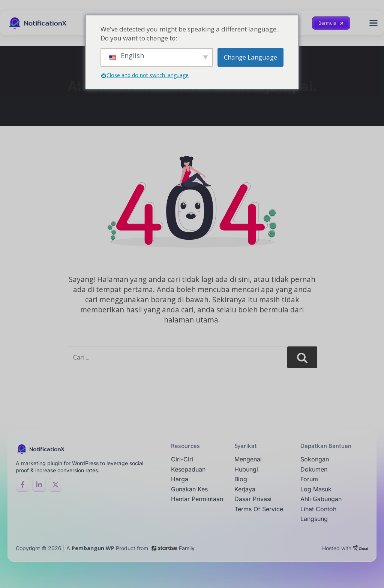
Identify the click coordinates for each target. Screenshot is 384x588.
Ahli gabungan (321, 499)
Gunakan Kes (189, 489)
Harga (180, 479)
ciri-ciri (182, 459)
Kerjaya (245, 489)
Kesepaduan (188, 469)
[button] (373, 23)
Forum (309, 479)
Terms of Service (259, 509)
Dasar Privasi (253, 499)
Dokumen (314, 469)
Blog (241, 479)
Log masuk (316, 489)
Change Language (250, 57)
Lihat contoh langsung (318, 514)
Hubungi (246, 469)
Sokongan (315, 459)
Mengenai (248, 459)
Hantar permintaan (197, 499)
